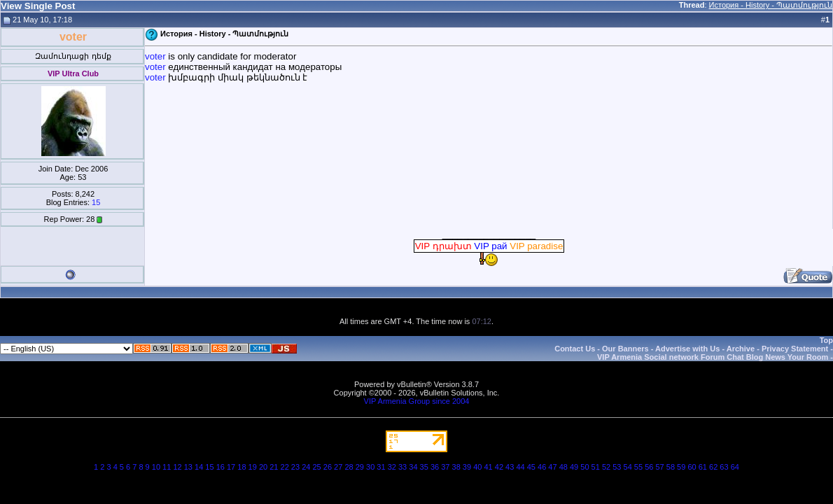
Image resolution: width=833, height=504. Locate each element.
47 (552, 467)
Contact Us (575, 349)
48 (563, 467)
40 (477, 467)
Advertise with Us (687, 349)
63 (724, 467)
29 (360, 467)
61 (703, 467)
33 (402, 467)
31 (381, 467)
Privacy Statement (795, 349)
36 (435, 467)
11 (167, 467)
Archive (741, 349)
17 (231, 467)
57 (659, 467)
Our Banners (625, 349)
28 (349, 467)
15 (96, 202)
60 (692, 467)
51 (596, 467)
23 (295, 467)
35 (424, 467)
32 (392, 467)
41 (488, 467)
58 (671, 467)
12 (177, 467)
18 (241, 467)
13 (188, 467)
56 (649, 467)
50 (584, 467)
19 (253, 467)
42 (499, 467)
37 (445, 467)
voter (156, 56)
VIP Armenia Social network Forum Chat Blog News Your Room (713, 357)
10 (156, 467)
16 (220, 467)
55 (638, 467)
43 (510, 467)
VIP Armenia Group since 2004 (417, 401)
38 (456, 467)
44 (520, 467)
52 (606, 467)
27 (338, 467)
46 (542, 467)
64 (735, 467)
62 (713, 467)
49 (574, 467)
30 (370, 467)
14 (199, 467)
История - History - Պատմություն (771, 5)
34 (413, 467)
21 (274, 467)
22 (285, 467)
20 (263, 467)
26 (328, 467)
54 (628, 467)
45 (531, 467)
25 (316, 467)
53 (617, 467)
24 (306, 467)
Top (826, 340)
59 (681, 467)
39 (467, 467)
